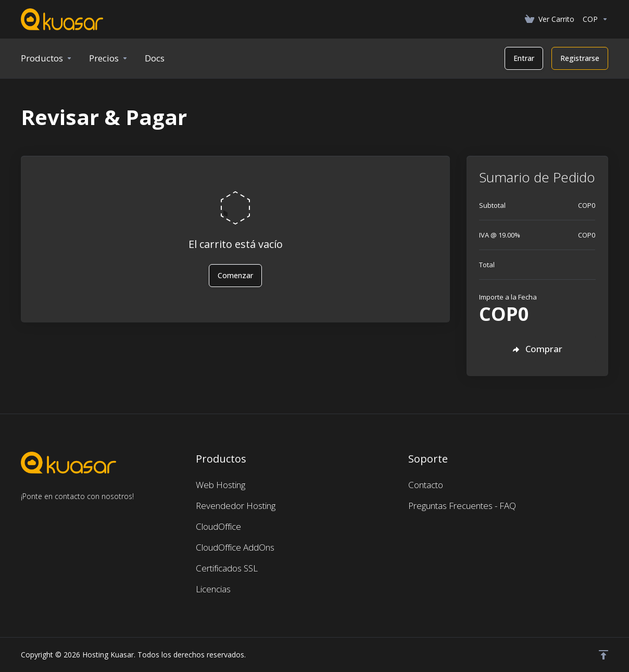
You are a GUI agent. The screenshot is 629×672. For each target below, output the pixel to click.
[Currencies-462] (593, 19)
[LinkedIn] (54, 515)
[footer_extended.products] (47, 58)
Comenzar (235, 275)
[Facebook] (21, 515)
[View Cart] (550, 19)
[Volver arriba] (603, 655)
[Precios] (109, 58)
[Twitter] (37, 515)
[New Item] (155, 58)
